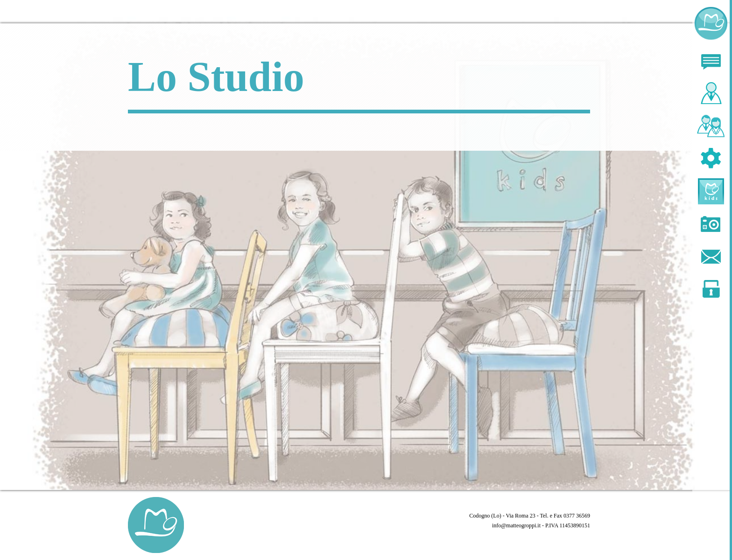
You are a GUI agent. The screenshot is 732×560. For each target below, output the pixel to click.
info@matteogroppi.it (516, 525)
